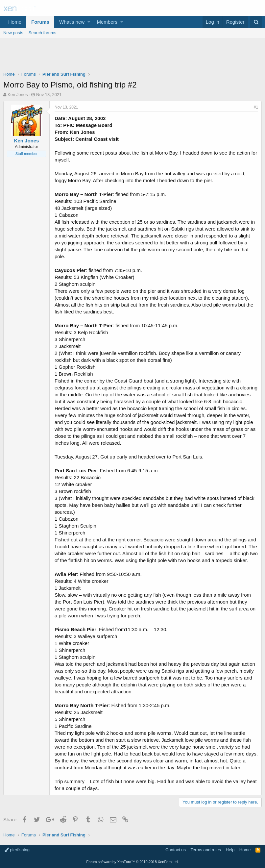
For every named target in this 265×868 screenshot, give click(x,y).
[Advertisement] (132, 56)
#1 (256, 107)
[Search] (256, 22)
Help (230, 850)
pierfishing (17, 850)
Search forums (43, 33)
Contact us (176, 850)
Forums (40, 22)
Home (15, 22)
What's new (72, 22)
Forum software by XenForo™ (133, 862)
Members (107, 22)
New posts (13, 33)
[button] (89, 22)
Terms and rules (206, 850)
